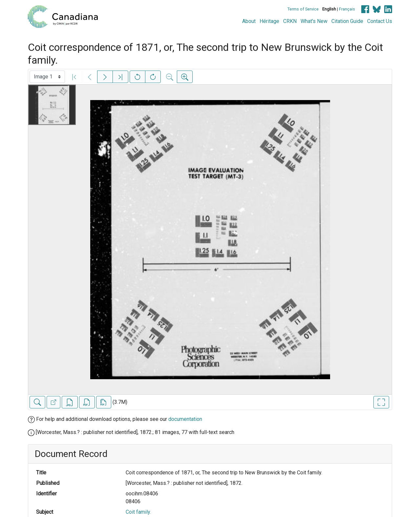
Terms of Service (303, 9)
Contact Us (380, 21)
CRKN (290, 21)
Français (347, 9)
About (249, 21)
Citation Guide (347, 21)
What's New (314, 21)
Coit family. (138, 512)
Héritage (269, 21)
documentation (185, 419)
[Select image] (47, 77)
